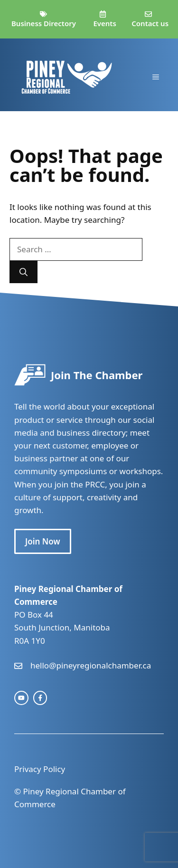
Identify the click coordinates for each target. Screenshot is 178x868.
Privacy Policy (40, 769)
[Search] (23, 272)
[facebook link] (40, 698)
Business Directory (44, 23)
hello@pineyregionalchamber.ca (91, 665)
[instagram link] (21, 698)
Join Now (43, 541)
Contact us (150, 23)
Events (104, 23)
